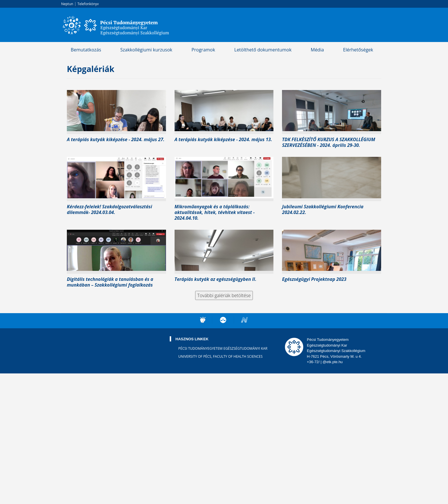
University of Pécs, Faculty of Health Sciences (220, 356)
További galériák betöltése (224, 295)
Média (317, 50)
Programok (203, 50)
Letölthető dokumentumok (263, 50)
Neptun (67, 4)
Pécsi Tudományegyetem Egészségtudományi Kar (223, 348)
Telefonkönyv (88, 4)
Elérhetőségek (358, 50)
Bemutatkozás (86, 50)
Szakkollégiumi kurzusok (146, 50)
